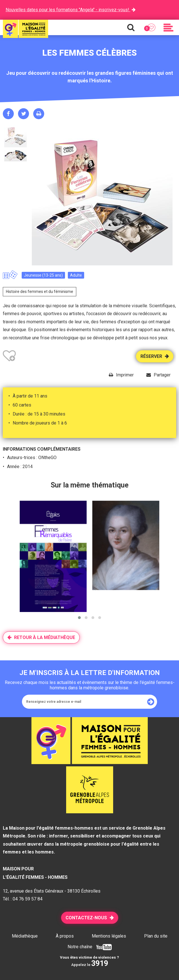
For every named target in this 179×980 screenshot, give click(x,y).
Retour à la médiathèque (45, 637)
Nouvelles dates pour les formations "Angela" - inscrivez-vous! (68, 10)
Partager (162, 375)
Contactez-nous (86, 918)
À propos (65, 936)
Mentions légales (109, 936)
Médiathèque (25, 936)
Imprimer (125, 375)
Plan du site (156, 936)
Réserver (151, 356)
